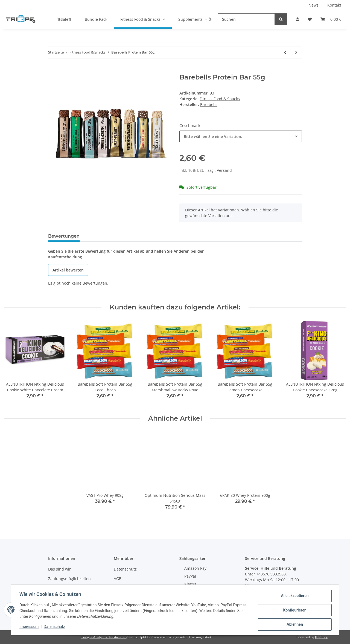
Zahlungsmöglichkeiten (69, 579)
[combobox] (241, 136)
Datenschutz (125, 569)
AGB (118, 579)
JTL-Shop (322, 637)
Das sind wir (59, 569)
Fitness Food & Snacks (220, 99)
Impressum (30, 627)
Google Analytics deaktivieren (104, 637)
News (313, 5)
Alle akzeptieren (294, 596)
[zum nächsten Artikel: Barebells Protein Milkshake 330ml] (296, 52)
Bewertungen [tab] (64, 236)
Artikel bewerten (68, 270)
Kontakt (334, 5)
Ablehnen (294, 625)
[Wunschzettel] (310, 19)
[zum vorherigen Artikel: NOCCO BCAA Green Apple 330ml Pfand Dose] (285, 52)
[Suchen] (246, 19)
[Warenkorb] (331, 19)
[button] (297, 19)
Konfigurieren (294, 610)
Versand (224, 170)
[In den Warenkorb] (52, 70)
